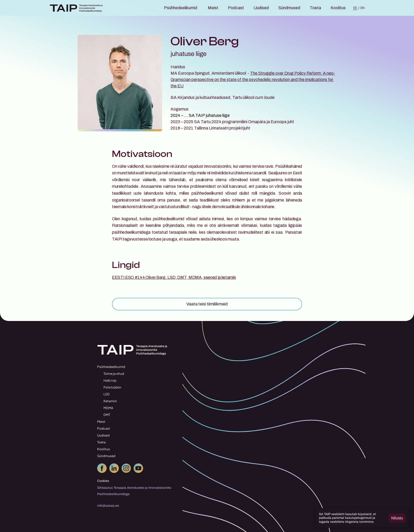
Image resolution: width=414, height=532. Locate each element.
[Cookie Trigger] (103, 481)
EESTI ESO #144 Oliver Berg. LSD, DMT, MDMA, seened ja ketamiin (174, 277)
